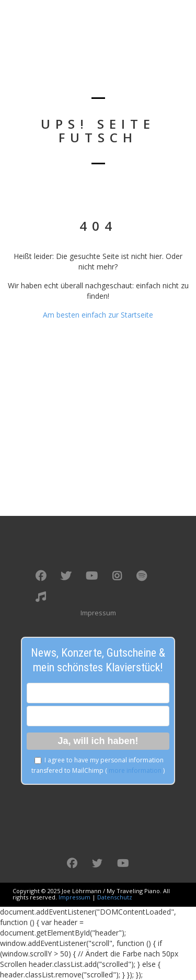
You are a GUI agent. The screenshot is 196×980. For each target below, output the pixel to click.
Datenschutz (115, 897)
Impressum (98, 613)
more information (135, 770)
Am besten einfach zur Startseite (98, 315)
